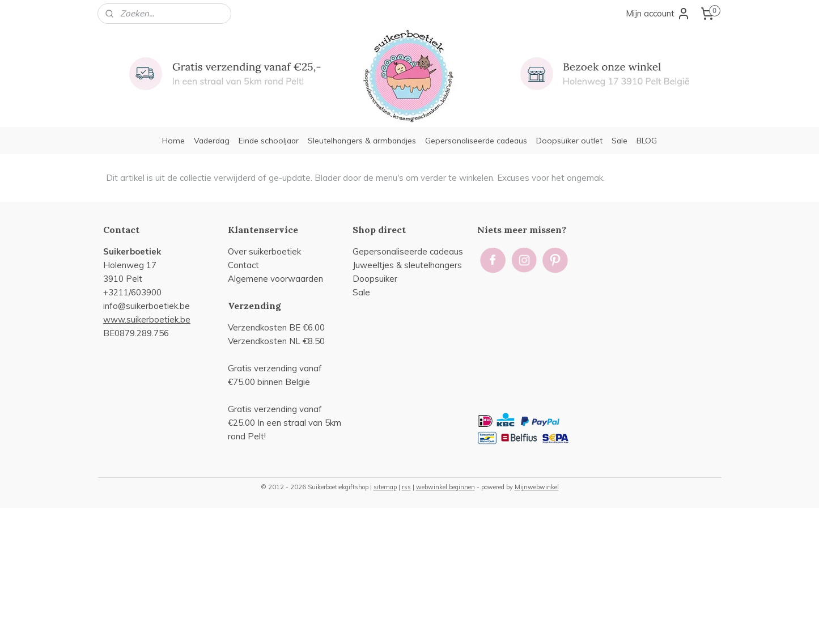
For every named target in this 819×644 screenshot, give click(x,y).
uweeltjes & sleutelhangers (409, 265)
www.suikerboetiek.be (147, 319)
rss (406, 487)
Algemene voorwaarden (275, 279)
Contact (243, 265)
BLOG (647, 140)
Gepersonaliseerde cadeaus (476, 140)
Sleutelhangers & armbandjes (362, 140)
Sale (619, 140)
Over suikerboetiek (264, 251)
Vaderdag (212, 140)
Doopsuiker (375, 279)
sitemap (385, 487)
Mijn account (658, 14)
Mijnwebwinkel (537, 487)
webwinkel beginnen (445, 487)
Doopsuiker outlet (569, 140)
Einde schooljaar (269, 140)
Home (173, 140)
